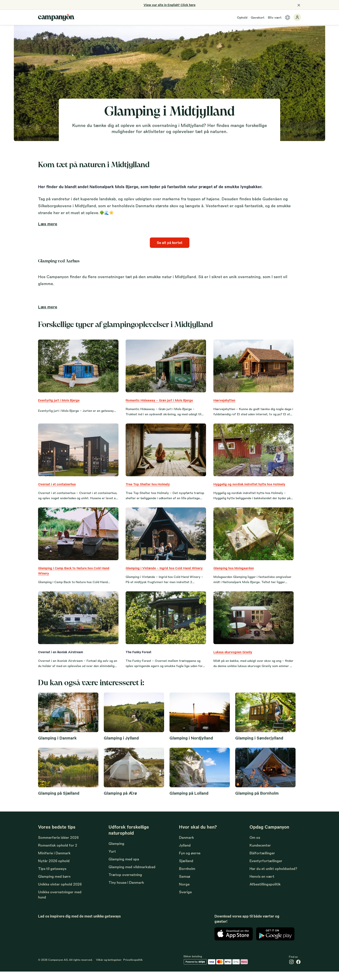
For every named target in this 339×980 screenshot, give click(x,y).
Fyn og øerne (190, 861)
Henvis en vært (262, 884)
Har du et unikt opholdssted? (273, 876)
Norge (184, 892)
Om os (255, 845)
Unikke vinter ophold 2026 (60, 892)
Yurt (112, 859)
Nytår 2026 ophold (54, 869)
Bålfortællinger (262, 861)
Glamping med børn (54, 884)
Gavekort (258, 17)
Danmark (186, 845)
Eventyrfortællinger (266, 869)
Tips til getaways (52, 876)
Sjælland (186, 869)
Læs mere (48, 224)
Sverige (185, 900)
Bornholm (187, 876)
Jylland (185, 853)
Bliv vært (275, 17)
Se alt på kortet (170, 243)
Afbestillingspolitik (265, 892)
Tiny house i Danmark (126, 890)
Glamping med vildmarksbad (132, 875)
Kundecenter (260, 853)
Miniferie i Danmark (54, 861)
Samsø (185, 884)
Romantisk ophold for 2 (58, 853)
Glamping (116, 851)
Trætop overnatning (125, 882)
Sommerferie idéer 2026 (58, 845)
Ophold (242, 17)
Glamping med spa (124, 867)
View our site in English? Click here (169, 5)
